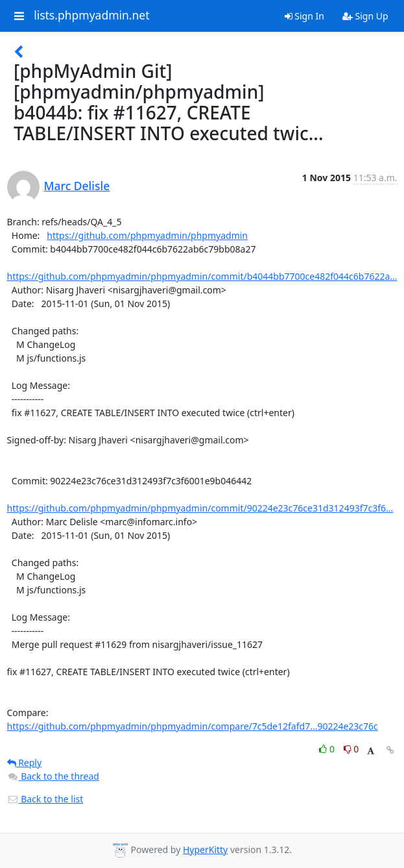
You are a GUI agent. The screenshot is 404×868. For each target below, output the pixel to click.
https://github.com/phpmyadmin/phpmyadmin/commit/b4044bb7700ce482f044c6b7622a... (202, 276)
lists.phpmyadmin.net (91, 16)
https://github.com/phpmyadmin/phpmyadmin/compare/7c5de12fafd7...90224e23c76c (193, 726)
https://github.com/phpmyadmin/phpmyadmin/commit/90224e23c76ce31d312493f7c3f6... (200, 508)
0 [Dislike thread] (351, 749)
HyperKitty (205, 849)
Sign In (304, 16)
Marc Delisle (77, 186)
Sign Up (365, 16)
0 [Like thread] (328, 749)
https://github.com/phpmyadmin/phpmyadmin (147, 235)
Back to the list (45, 799)
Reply (25, 763)
